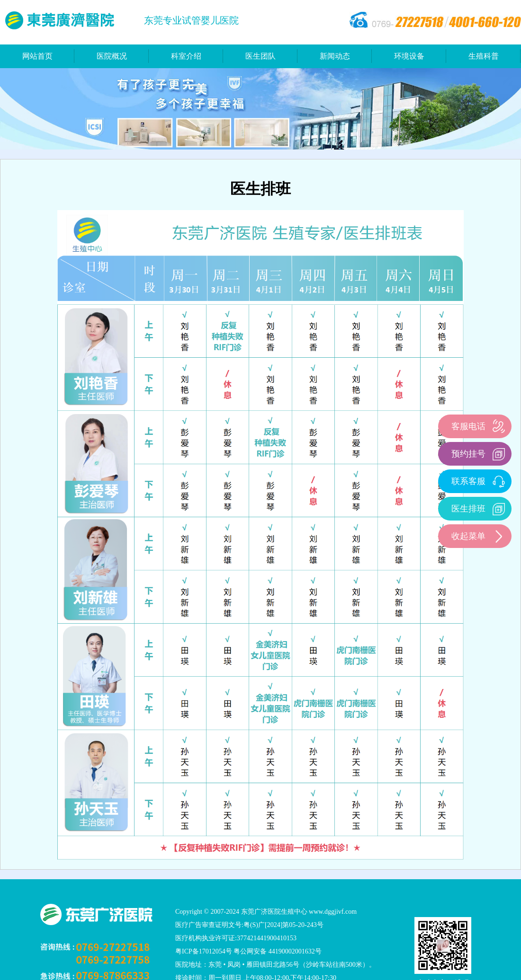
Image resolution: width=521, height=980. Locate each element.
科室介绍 (186, 56)
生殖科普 (484, 56)
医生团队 (260, 56)
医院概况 (112, 56)
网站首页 (37, 56)
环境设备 (409, 56)
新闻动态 (335, 56)
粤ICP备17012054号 (204, 951)
